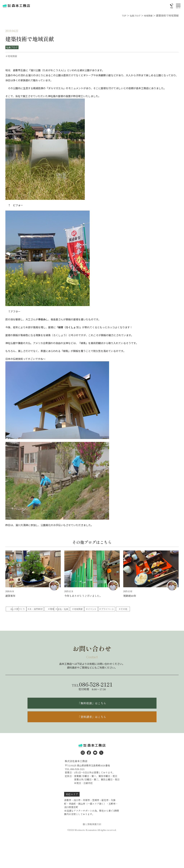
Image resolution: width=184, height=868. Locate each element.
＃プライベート (17, 615)
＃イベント (155, 609)
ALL (17, 609)
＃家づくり (40, 609)
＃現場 (86, 609)
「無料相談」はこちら (92, 710)
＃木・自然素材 (63, 609)
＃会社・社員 (109, 609)
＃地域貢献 (132, 609)
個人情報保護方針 (92, 834)
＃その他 (40, 615)
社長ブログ (12, 47)
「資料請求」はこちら (92, 726)
